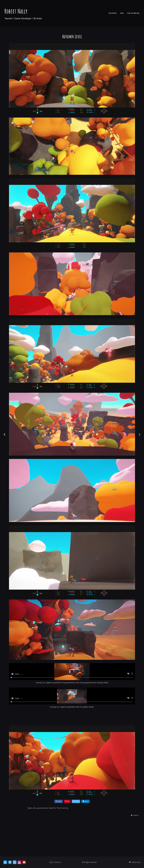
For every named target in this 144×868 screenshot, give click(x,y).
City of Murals (133, 13)
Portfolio (113, 13)
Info (122, 13)
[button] (135, 852)
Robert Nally (16, 11)
